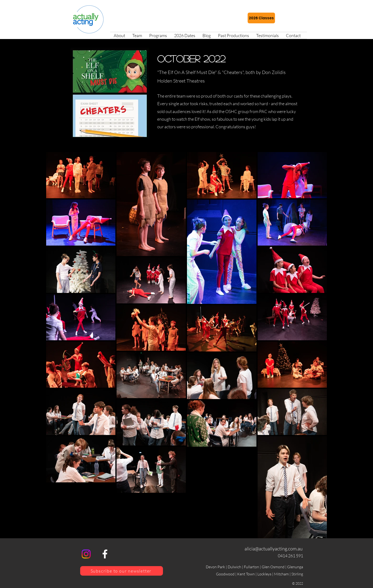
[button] (158, 35)
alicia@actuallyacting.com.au (274, 549)
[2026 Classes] (261, 18)
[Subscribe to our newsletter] (122, 571)
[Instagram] (86, 554)
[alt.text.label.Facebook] (105, 554)
